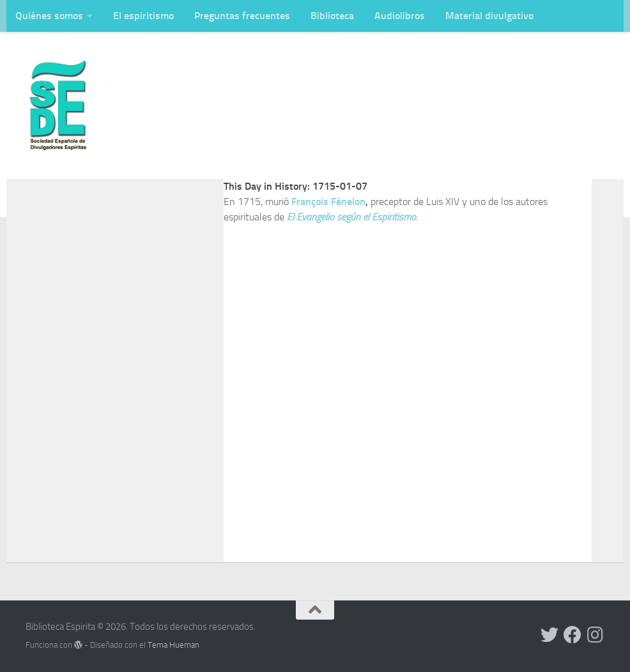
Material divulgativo (489, 16)
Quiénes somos (49, 16)
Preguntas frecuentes (242, 16)
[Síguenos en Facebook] (572, 635)
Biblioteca (332, 16)
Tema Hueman (173, 645)
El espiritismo (143, 16)
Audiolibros (400, 16)
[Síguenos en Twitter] (549, 635)
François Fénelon (328, 202)
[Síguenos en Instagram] (595, 635)
